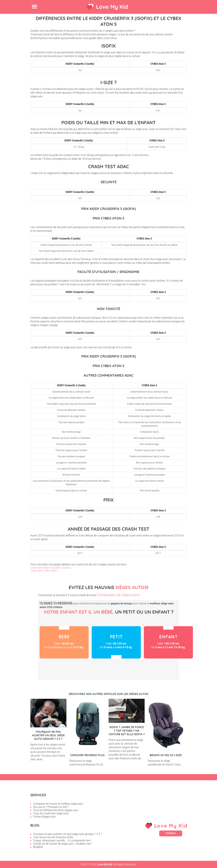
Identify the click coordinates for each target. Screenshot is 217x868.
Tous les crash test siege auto (51, 813)
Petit (116, 642)
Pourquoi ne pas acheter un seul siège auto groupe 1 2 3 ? (48, 735)
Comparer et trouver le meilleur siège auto (58, 804)
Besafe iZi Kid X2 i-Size (166, 755)
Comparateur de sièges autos (118, 595)
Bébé (64, 642)
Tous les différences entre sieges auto (56, 810)
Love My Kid (112, 7)
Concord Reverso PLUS (87, 755)
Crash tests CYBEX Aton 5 (44, 571)
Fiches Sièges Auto (44, 817)
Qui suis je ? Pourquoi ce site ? (51, 807)
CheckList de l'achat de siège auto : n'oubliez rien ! (63, 844)
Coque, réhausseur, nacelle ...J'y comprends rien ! (62, 840)
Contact (171, 833)
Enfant (168, 642)
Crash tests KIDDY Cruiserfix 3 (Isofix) (50, 568)
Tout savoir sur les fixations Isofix (53, 837)
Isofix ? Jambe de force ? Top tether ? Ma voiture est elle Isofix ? (127, 731)
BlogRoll (38, 847)
